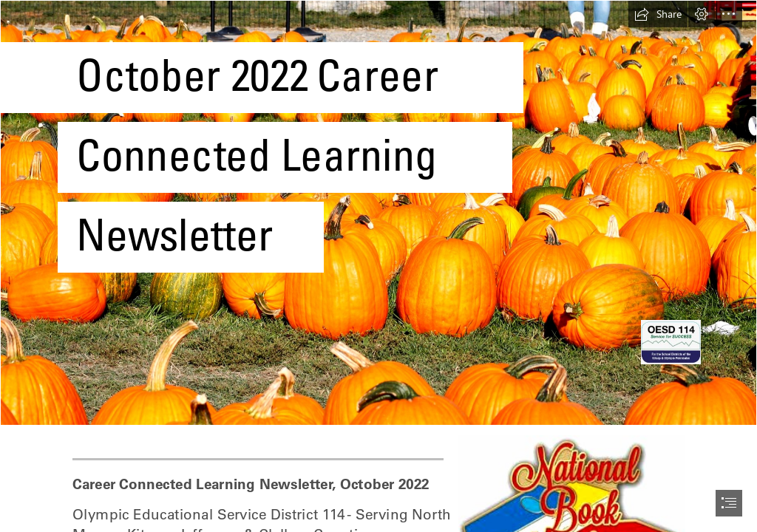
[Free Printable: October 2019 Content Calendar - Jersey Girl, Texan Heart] (378, 213)
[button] (658, 14)
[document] (378, 266)
